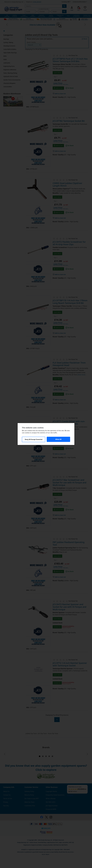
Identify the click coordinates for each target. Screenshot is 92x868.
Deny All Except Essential (34, 439)
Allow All (58, 439)
